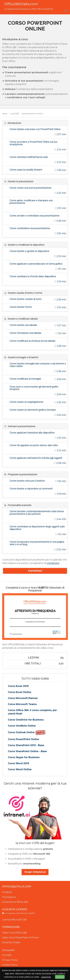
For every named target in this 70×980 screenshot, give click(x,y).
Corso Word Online (20, 769)
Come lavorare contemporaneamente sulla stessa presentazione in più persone (37, 513)
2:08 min (60, 463)
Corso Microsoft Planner (23, 698)
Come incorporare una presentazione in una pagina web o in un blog (37, 543)
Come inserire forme (21, 307)
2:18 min (60, 346)
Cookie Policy (10, 965)
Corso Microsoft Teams (22, 704)
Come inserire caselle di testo (26, 299)
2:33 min (60, 256)
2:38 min (60, 371)
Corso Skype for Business (24, 757)
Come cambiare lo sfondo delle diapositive (33, 276)
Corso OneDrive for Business (26, 720)
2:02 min (60, 550)
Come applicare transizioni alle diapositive (32, 433)
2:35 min (60, 402)
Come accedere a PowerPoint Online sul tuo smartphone (33, 143)
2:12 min (60, 450)
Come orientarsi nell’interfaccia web (29, 157)
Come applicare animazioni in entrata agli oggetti (36, 458)
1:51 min (61, 269)
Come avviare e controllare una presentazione (34, 216)
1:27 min (60, 325)
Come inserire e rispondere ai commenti (31, 489)
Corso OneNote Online (22, 726)
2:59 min (60, 394)
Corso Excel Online (20, 692)
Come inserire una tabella (23, 325)
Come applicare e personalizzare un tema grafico (36, 264)
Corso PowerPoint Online (24, 739)
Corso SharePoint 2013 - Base (26, 745)
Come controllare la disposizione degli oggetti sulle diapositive (37, 528)
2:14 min (60, 150)
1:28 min (60, 170)
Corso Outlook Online (27, 733)
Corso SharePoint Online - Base (27, 751)
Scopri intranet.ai (35, 872)
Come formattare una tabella (25, 333)
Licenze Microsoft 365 (14, 920)
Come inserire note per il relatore (27, 481)
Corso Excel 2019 (18, 686)
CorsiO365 (14, 114)
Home (5, 114)
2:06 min (60, 300)
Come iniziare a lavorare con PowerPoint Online (35, 129)
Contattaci (35, 571)
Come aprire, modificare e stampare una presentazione (31, 202)
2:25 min (60, 193)
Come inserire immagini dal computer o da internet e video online (38, 365)
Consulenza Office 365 (15, 902)
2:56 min (60, 379)
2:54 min (60, 415)
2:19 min (60, 282)
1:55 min (60, 481)
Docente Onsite (11, 942)
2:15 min (60, 208)
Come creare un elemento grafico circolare (33, 410)
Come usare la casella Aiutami (26, 170)
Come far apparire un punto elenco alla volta (34, 445)
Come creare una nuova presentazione (31, 188)
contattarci (53, 563)
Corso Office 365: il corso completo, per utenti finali (32, 712)
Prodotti (7, 892)
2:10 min (60, 162)
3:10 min (60, 307)
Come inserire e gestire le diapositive (29, 251)
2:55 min (60, 233)
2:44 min (60, 519)
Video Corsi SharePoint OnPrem (20, 938)
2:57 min (60, 134)
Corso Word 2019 (18, 763)
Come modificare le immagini (25, 379)
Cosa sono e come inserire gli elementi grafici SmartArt (34, 388)
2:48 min (60, 221)
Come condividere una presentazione (30, 228)
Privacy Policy (10, 960)
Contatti (7, 955)
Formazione (9, 897)
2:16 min (60, 494)
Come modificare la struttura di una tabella (32, 341)
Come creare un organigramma (26, 402)
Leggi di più (46, 977)
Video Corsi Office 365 (15, 933)
